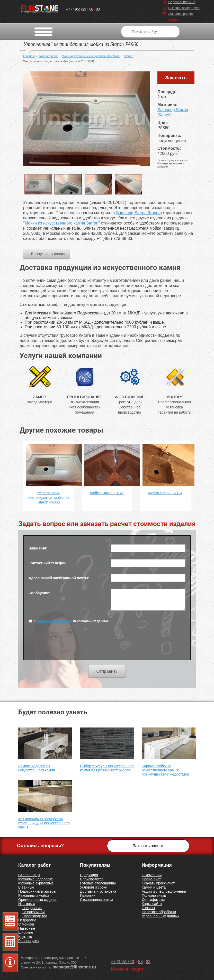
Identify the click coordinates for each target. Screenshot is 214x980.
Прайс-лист (151, 879)
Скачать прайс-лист (158, 883)
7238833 (83, 8)
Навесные (27, 928)
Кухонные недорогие (35, 879)
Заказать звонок (148, 846)
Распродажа (29, 941)
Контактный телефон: (48, 563)
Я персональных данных (69, 621)
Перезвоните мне (182, 2)
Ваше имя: (38, 548)
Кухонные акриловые (36, 883)
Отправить (107, 671)
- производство (35, 916)
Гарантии (88, 895)
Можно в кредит (127, 969)
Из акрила (27, 904)
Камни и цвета (154, 887)
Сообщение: (39, 593)
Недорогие (27, 920)
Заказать (176, 78)
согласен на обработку (55, 621)
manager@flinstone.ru (74, 967)
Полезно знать (154, 895)
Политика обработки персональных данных (160, 914)
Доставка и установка (98, 891)
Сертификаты (153, 900)
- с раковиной (33, 912)
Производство (92, 879)
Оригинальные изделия (38, 900)
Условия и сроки (94, 887)
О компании (152, 875)
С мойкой (26, 924)
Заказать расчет (181, 14)
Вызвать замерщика (184, 8)
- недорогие (32, 908)
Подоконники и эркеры (37, 891)
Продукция (89, 875)
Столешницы (29, 875)
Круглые (25, 937)
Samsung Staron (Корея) (139, 213)
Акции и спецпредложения (164, 891)
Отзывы (148, 908)
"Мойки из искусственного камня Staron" (61, 223)
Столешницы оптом (96, 900)
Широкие (26, 932)
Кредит (174, 20)
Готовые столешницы (98, 883)
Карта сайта (152, 904)
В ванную (26, 887)
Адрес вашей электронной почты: (59, 578)
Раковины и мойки (34, 895)
